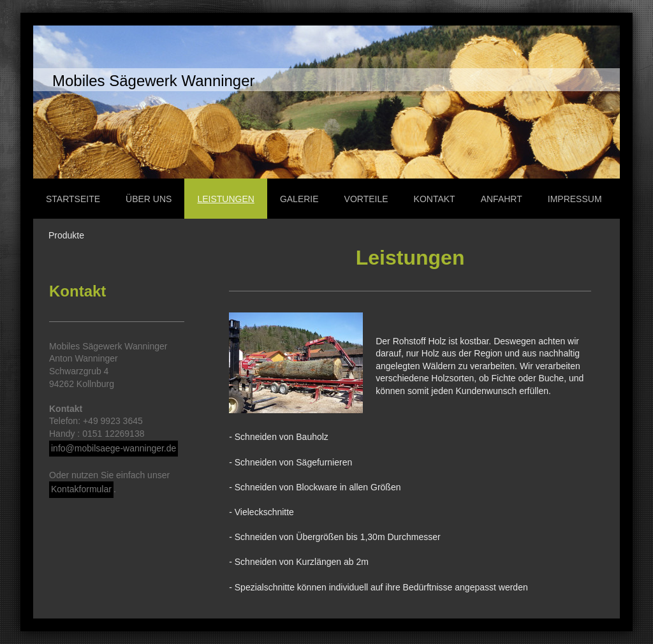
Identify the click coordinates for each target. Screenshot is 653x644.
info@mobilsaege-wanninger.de (114, 448)
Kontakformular (81, 489)
